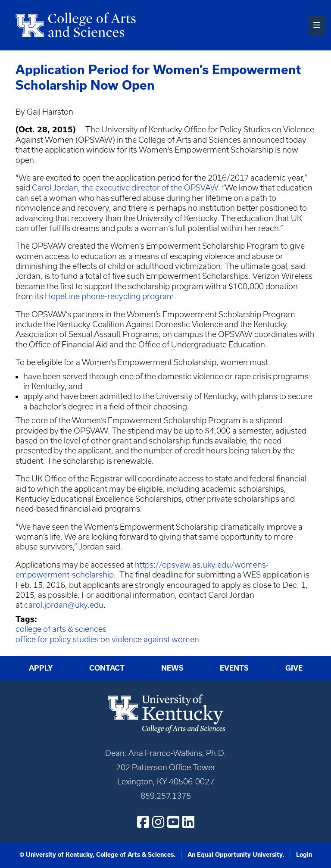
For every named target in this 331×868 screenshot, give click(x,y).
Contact (107, 668)
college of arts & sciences (61, 629)
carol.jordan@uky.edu (64, 605)
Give (294, 668)
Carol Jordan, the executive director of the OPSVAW (125, 188)
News (172, 668)
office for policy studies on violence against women (107, 639)
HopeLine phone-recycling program (109, 296)
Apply (41, 668)
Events (234, 668)
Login (304, 855)
